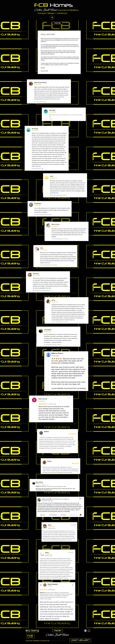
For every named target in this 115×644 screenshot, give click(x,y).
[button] (58, 641)
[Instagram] (89, 631)
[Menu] (52, 17)
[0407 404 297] (80, 640)
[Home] (57, 23)
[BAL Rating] (32, 631)
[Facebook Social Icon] (85, 631)
